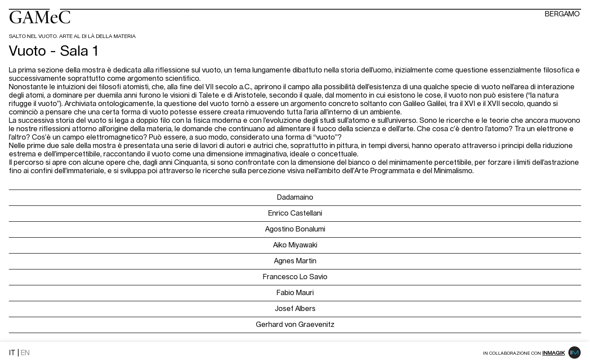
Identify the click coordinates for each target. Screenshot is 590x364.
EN (25, 353)
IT (12, 353)
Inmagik (554, 353)
